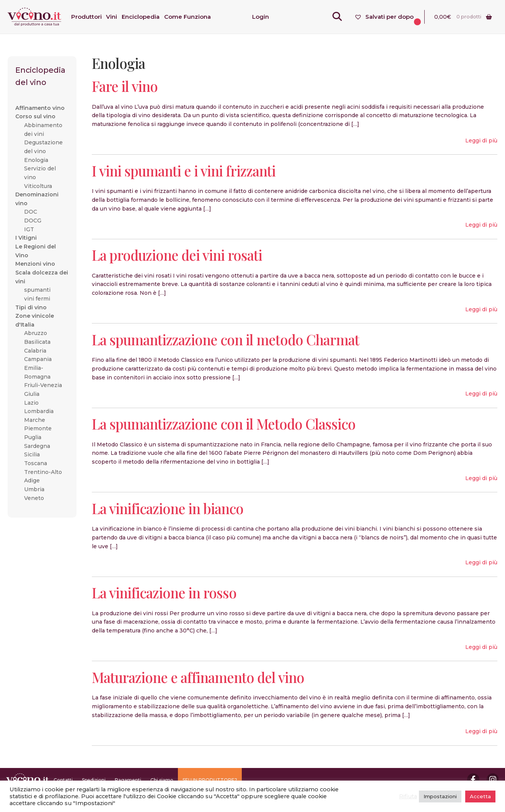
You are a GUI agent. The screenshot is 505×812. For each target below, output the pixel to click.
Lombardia (39, 411)
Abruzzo (36, 333)
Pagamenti (128, 780)
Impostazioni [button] (440, 796)
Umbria (34, 489)
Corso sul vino (35, 116)
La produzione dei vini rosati (177, 255)
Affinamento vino (40, 108)
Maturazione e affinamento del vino (198, 677)
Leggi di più (481, 141)
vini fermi (37, 299)
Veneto (34, 498)
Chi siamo (162, 780)
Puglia (33, 437)
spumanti (37, 290)
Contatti (63, 780)
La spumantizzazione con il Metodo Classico (224, 424)
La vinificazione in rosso (164, 592)
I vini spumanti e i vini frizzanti (184, 171)
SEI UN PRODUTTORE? (210, 780)
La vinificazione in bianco (168, 508)
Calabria (35, 351)
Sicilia (32, 454)
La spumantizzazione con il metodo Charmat (226, 339)
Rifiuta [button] (408, 796)
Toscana (36, 463)
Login (261, 17)
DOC (31, 212)
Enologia (36, 160)
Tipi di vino (31, 307)
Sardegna (37, 446)
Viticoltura (38, 186)
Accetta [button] (480, 796)
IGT (29, 229)
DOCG (33, 221)
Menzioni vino (35, 264)
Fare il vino (125, 86)
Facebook (473, 779)
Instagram (493, 779)
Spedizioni (94, 780)
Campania (38, 359)
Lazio (31, 403)
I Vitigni (26, 238)
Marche (35, 420)
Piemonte (38, 428)
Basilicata (37, 342)
